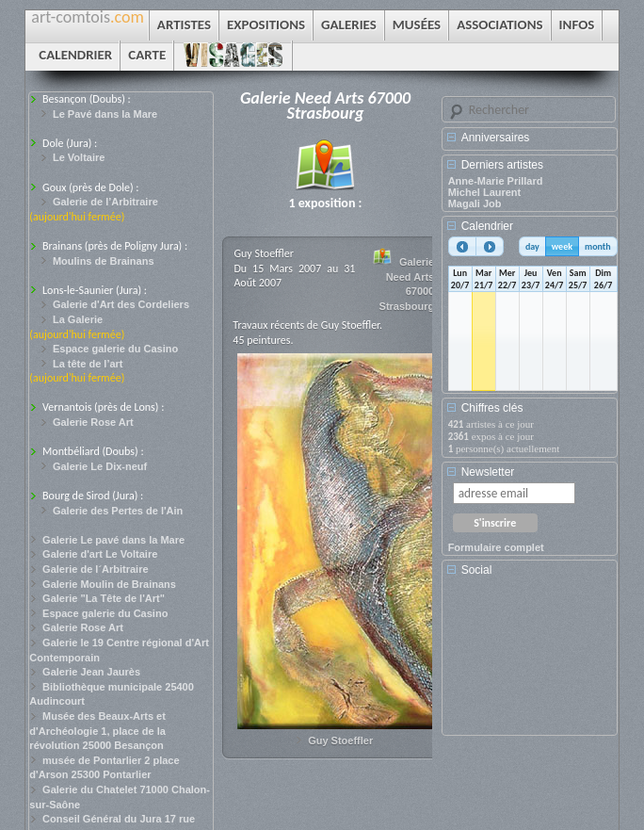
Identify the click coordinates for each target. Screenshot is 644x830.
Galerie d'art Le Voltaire (100, 554)
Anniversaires (496, 138)
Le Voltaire (79, 157)
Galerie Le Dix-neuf (100, 466)
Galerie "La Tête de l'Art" (104, 598)
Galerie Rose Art (93, 422)
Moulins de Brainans (104, 261)
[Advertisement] (533, 662)
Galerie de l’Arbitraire (105, 202)
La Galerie (78, 319)
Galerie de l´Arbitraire (96, 569)
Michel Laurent (485, 192)
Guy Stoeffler (340, 740)
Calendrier (487, 226)
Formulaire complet (496, 547)
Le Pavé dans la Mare (105, 114)
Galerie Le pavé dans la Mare (113, 540)
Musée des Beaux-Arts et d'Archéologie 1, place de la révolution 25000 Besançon (97, 731)
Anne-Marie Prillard (496, 181)
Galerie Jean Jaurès (91, 672)
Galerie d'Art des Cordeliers (121, 304)
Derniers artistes (502, 165)
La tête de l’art (88, 364)
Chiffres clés (492, 408)
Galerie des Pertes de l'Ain (118, 511)
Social (477, 570)
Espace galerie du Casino (115, 349)
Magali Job (475, 203)
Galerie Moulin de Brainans (109, 584)
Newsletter (488, 472)
